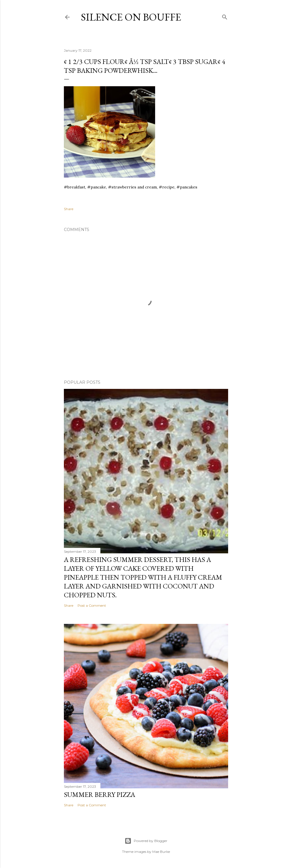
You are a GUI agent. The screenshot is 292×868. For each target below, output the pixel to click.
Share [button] (69, 209)
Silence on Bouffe (131, 17)
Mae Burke (161, 852)
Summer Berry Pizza (100, 794)
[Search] (225, 16)
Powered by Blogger (146, 841)
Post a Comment (92, 605)
